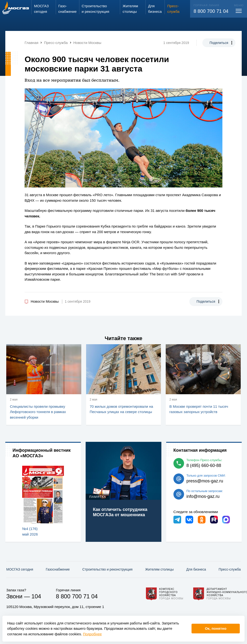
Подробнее (92, 634)
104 (36, 596)
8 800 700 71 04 (211, 11)
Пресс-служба (230, 569)
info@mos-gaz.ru (203, 496)
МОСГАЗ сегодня (20, 569)
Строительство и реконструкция (107, 569)
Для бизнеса (196, 569)
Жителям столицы (159, 569)
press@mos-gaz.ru (205, 481)
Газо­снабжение (58, 569)
